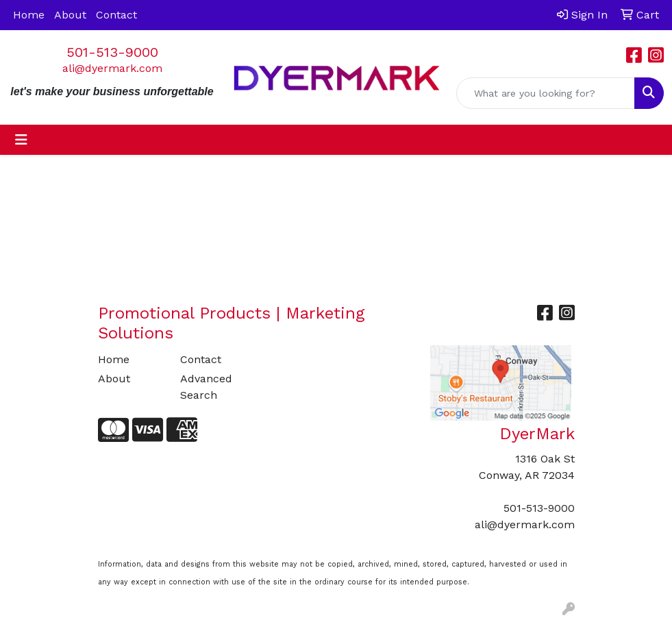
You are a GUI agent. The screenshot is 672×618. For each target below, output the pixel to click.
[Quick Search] (546, 93)
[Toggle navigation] (21, 140)
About (70, 15)
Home (29, 15)
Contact (116, 15)
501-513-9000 (112, 52)
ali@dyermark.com (112, 68)
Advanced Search (206, 387)
